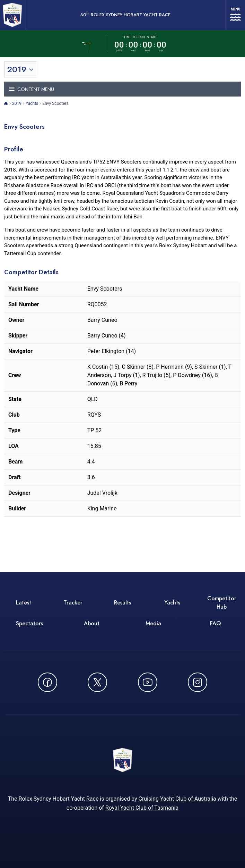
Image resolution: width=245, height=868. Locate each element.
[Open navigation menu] (235, 15)
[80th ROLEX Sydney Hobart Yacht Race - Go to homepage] (12, 15)
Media (153, 623)
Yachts (32, 103)
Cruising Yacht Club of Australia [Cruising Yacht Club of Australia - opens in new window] (178, 799)
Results (122, 603)
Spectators (29, 623)
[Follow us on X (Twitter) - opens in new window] (97, 682)
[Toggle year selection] (21, 69)
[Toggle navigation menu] (122, 89)
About (92, 623)
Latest (24, 603)
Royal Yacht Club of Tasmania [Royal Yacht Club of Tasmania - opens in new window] (142, 808)
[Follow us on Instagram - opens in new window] (198, 682)
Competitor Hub (222, 603)
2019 (17, 103)
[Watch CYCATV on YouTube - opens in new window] (148, 682)
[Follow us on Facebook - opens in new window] (47, 682)
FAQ (216, 623)
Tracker (73, 603)
